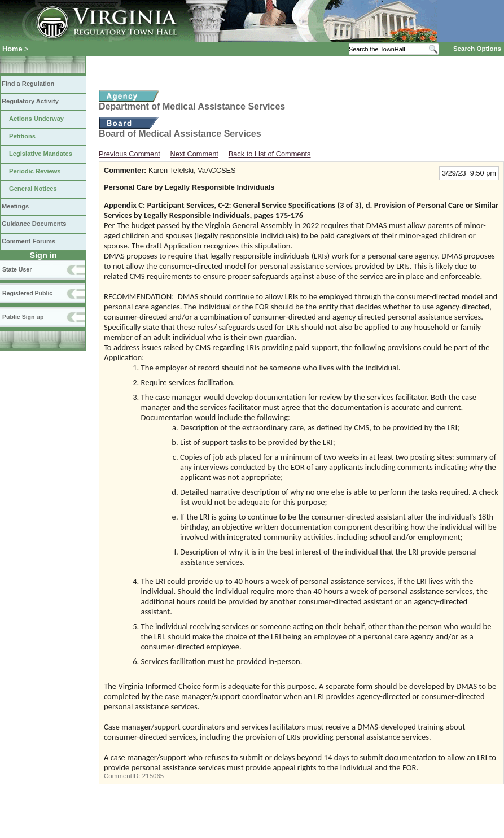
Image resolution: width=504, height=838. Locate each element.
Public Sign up (23, 317)
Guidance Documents (34, 224)
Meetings (15, 206)
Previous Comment (130, 154)
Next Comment (194, 154)
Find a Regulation (28, 84)
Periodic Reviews (35, 171)
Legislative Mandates (41, 154)
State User (17, 269)
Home (12, 49)
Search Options (477, 49)
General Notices (33, 189)
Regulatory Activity (30, 101)
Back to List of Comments (270, 154)
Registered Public (27, 293)
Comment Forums (29, 241)
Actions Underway (36, 119)
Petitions (22, 136)
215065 (153, 776)
